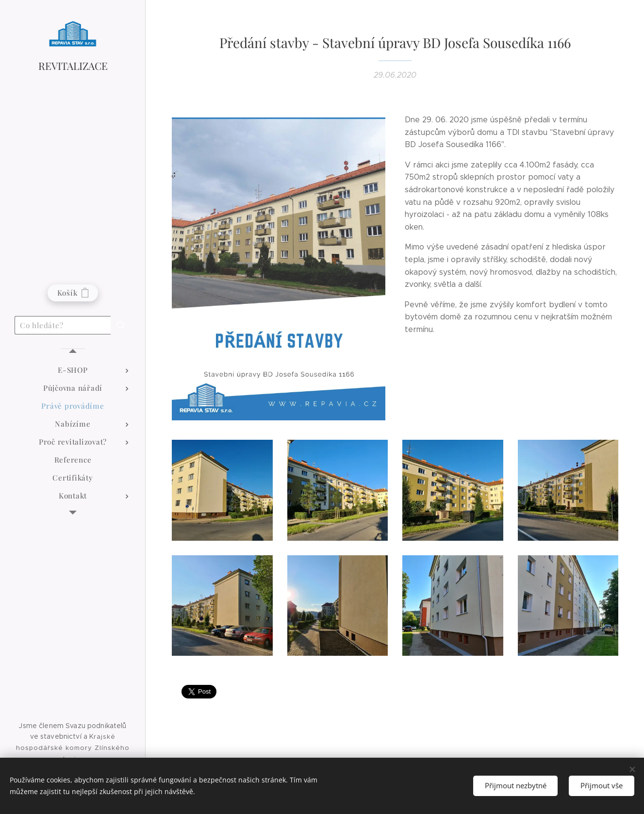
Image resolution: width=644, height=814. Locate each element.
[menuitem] (73, 370)
